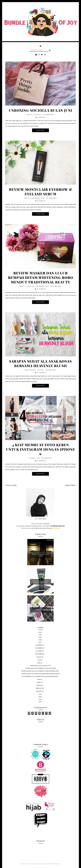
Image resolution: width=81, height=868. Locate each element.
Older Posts (70, 485)
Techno (32, 458)
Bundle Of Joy (36, 864)
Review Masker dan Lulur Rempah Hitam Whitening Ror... (40, 671)
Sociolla (38, 115)
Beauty (30, 115)
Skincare (31, 286)
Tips (38, 458)
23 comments (41, 461)
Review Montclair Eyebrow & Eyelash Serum (41, 192)
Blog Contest (30, 370)
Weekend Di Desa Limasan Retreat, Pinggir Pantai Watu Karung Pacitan (40, 554)
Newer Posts (11, 485)
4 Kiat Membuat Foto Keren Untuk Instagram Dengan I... (40, 677)
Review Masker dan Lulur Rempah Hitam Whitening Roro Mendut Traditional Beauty (41, 277)
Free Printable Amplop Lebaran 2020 (40, 610)
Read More (40, 130)
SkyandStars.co (56, 864)
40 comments (41, 289)
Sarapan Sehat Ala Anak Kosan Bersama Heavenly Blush (41, 363)
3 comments (41, 117)
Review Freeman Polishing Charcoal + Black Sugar (40, 582)
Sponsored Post (38, 198)
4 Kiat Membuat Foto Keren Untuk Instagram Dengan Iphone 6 (41, 449)
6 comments (41, 201)
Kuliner (41, 370)
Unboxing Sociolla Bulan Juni (40, 110)
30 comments (41, 373)
